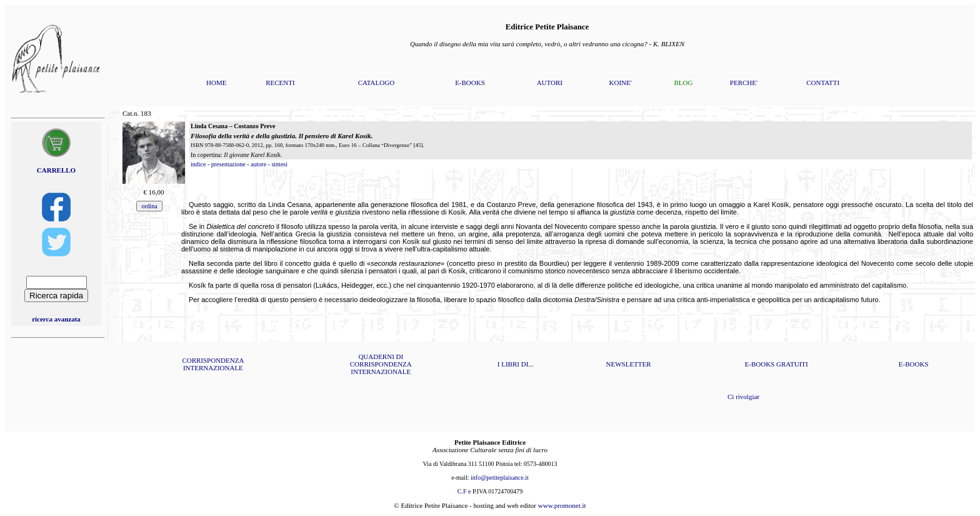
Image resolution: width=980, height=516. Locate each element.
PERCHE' (744, 83)
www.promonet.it (562, 505)
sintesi (279, 164)
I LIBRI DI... (516, 364)
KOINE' (621, 83)
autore (258, 164)
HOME (216, 83)
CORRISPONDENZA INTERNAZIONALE (213, 364)
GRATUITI (792, 364)
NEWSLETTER (629, 364)
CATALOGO (376, 83)
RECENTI (280, 83)
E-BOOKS (470, 83)
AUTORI (550, 83)
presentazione (228, 164)
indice (198, 164)
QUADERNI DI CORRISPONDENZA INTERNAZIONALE (381, 364)
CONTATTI (823, 83)
